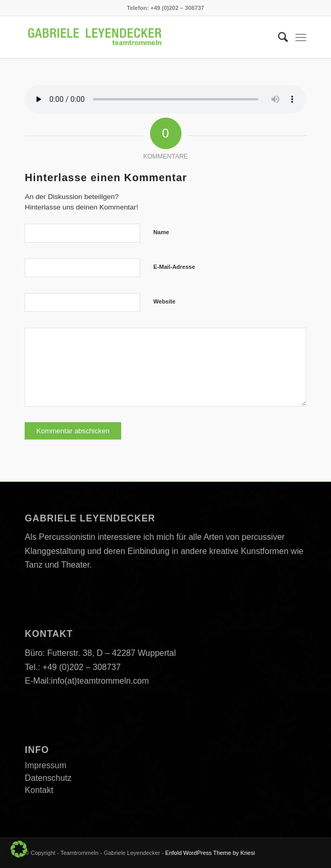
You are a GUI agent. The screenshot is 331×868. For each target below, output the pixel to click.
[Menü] (301, 37)
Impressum (45, 765)
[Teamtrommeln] (137, 37)
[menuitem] (278, 37)
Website (164, 301)
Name (161, 232)
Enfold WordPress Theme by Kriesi (210, 853)
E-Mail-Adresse (174, 267)
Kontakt (39, 790)
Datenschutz (48, 778)
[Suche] (278, 37)
